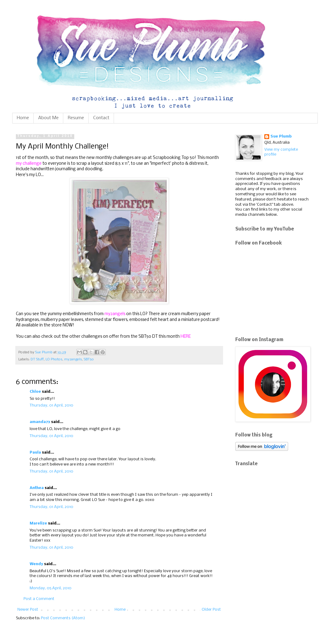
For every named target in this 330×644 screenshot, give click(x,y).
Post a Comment (39, 599)
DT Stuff (37, 359)
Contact (101, 118)
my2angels (73, 359)
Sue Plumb (281, 136)
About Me (48, 118)
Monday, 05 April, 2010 (51, 588)
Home (23, 118)
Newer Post (28, 610)
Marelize (38, 523)
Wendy (36, 564)
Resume (76, 118)
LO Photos (54, 359)
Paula (35, 453)
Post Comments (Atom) (63, 618)
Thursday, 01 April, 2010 (51, 405)
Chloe (35, 392)
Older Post (211, 610)
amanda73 (40, 422)
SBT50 (89, 359)
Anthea (37, 488)
